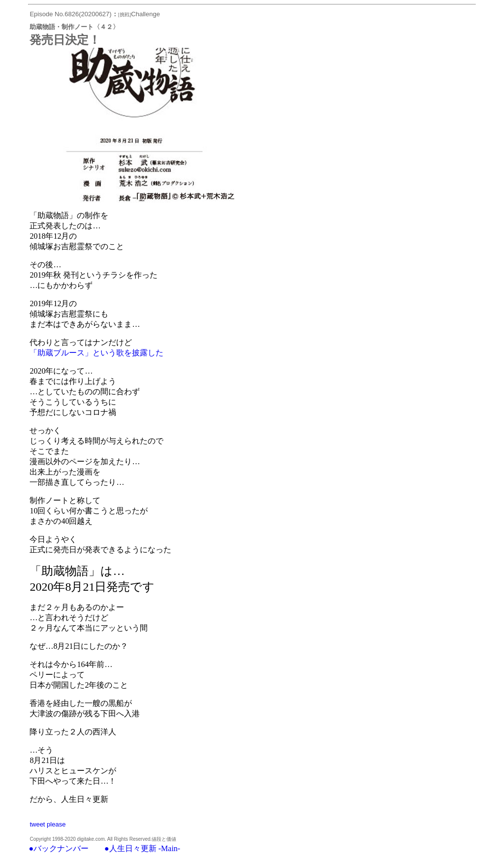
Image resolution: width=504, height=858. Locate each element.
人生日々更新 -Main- (145, 848)
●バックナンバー (59, 848)
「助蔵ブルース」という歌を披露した (96, 353)
